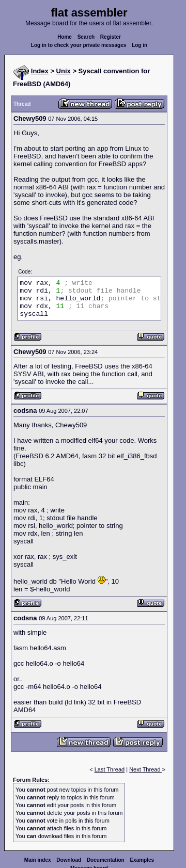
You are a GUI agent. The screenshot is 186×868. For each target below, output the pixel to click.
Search (86, 37)
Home (65, 37)
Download (69, 860)
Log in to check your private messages (79, 45)
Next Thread (145, 769)
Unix (64, 71)
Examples (142, 860)
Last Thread (110, 769)
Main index (38, 860)
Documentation (106, 860)
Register (111, 37)
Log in (139, 45)
